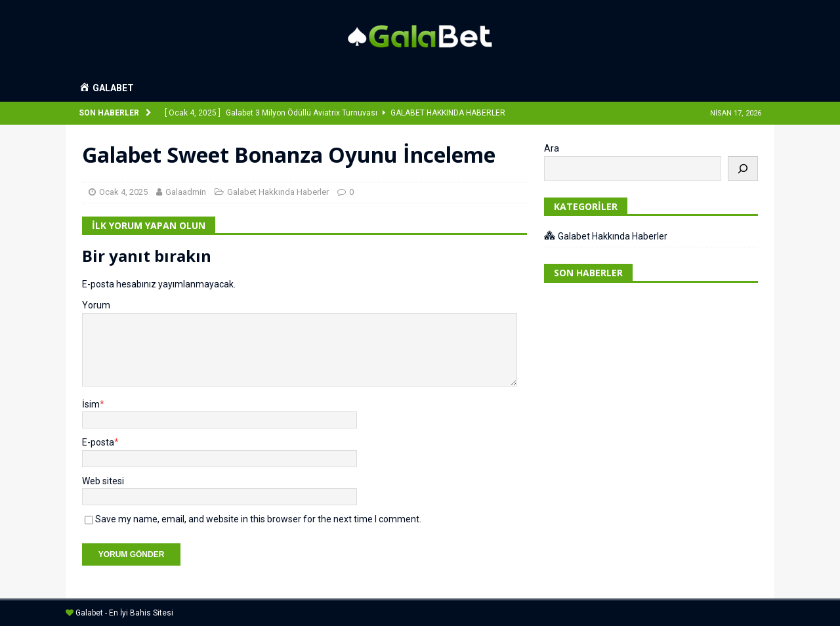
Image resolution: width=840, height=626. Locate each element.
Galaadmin (186, 192)
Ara (552, 148)
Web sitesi (103, 481)
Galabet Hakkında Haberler (278, 192)
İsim (91, 404)
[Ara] (743, 169)
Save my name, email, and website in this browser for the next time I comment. (258, 519)
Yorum (96, 305)
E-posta (98, 442)
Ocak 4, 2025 (123, 192)
